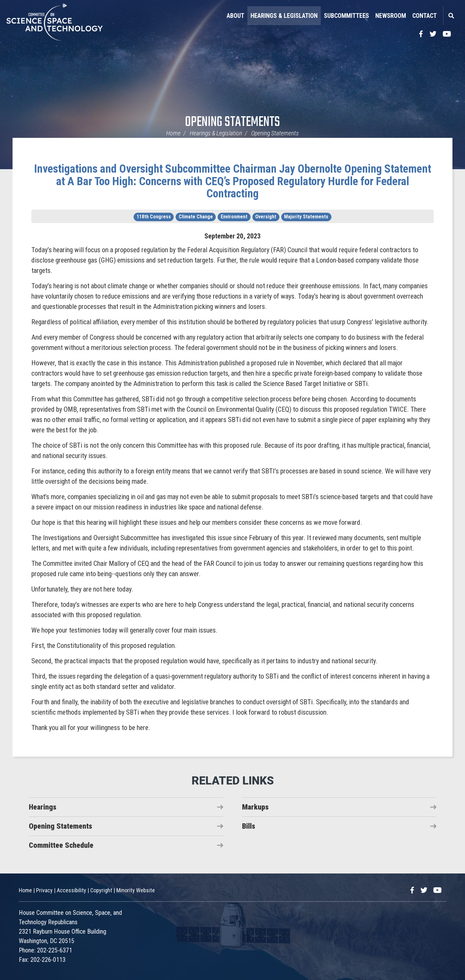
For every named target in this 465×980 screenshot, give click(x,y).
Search (451, 16)
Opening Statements (232, 122)
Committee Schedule (61, 845)
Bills (249, 826)
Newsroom (391, 16)
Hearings (43, 807)
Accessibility (71, 890)
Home (173, 133)
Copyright (101, 890)
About (235, 16)
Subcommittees (346, 16)
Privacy (44, 890)
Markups (255, 807)
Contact (425, 16)
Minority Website (136, 890)
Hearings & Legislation (284, 16)
